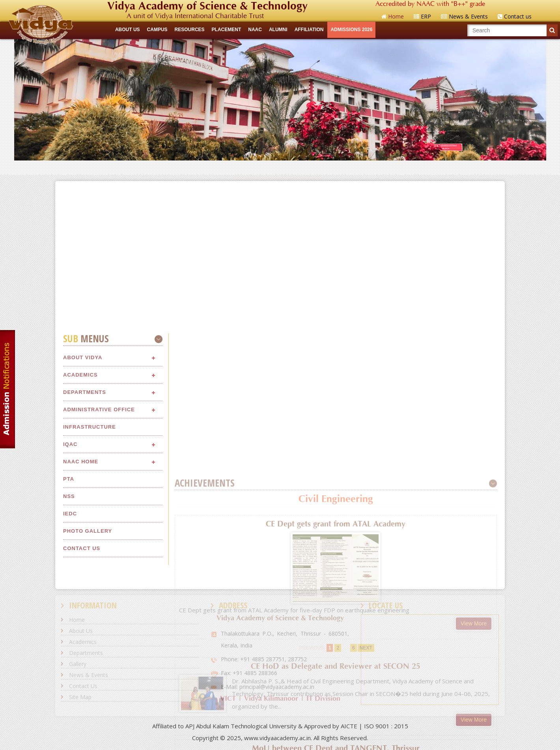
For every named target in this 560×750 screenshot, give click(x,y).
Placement (227, 30)
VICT (228, 699)
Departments (85, 524)
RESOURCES (190, 30)
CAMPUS (157, 30)
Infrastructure (90, 559)
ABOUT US (128, 30)
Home (77, 620)
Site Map (80, 697)
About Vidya (83, 490)
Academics (80, 507)
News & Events (89, 675)
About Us (81, 631)
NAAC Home (81, 594)
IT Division (323, 699)
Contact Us (83, 686)
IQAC (70, 576)
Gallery (78, 664)
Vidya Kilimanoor (271, 699)
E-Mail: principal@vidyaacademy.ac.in (268, 687)
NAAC (255, 30)
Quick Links (280, 168)
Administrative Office (99, 542)
